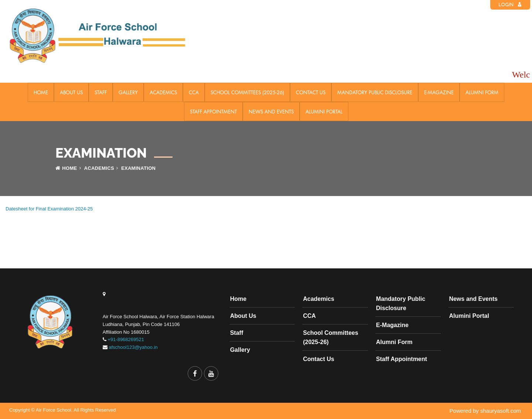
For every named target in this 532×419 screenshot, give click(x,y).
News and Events (271, 111)
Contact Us (311, 92)
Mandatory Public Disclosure (375, 92)
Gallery (128, 92)
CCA (194, 92)
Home (41, 92)
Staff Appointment (213, 111)
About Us (71, 92)
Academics (163, 92)
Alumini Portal (324, 111)
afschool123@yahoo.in (133, 347)
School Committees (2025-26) (247, 92)
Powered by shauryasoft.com (485, 411)
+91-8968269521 (126, 339)
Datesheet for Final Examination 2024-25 (49, 209)
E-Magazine (439, 92)
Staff (101, 92)
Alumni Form (482, 92)
